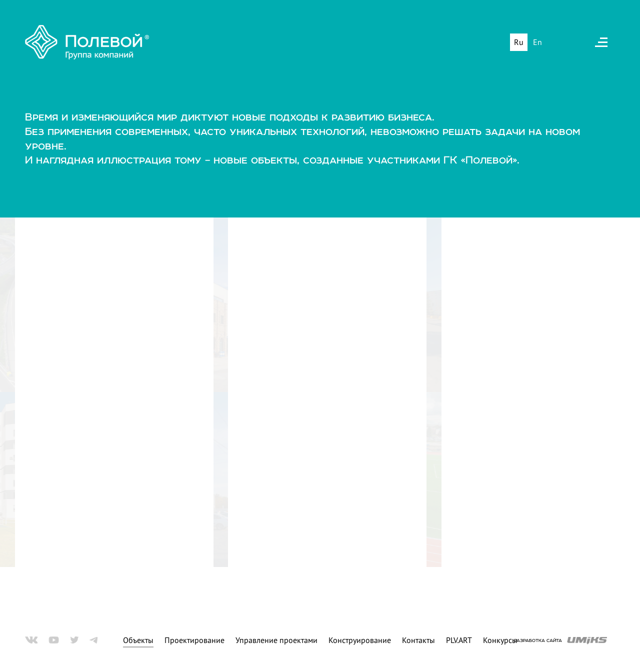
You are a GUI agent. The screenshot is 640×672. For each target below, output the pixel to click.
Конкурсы (500, 638)
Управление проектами (276, 638)
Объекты (138, 638)
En (537, 43)
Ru (519, 43)
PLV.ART (459, 638)
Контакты (418, 638)
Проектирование (194, 638)
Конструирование (360, 638)
